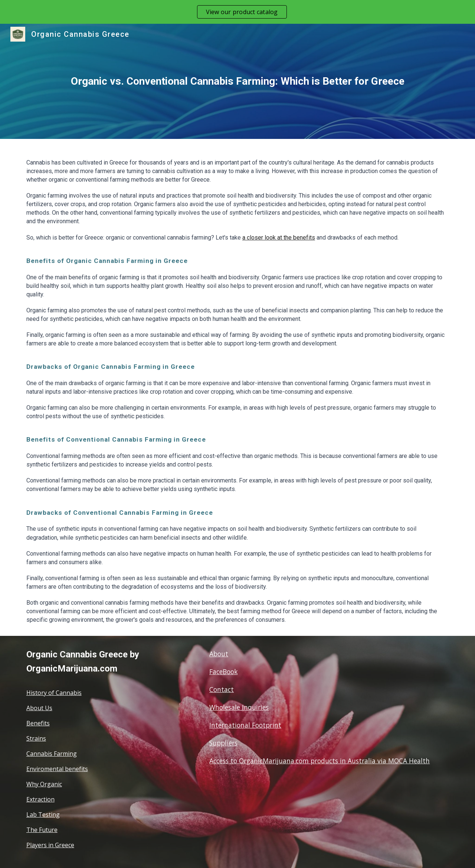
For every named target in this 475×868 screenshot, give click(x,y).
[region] (237, 12)
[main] (237, 81)
